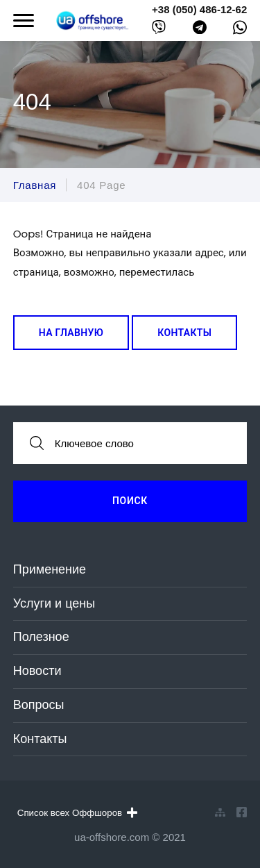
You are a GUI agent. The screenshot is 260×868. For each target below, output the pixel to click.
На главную (71, 333)
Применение (50, 569)
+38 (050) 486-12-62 (199, 9)
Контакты (184, 333)
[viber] (159, 30)
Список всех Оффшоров (77, 812)
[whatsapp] (240, 31)
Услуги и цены (54, 603)
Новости (37, 671)
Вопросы (39, 705)
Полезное (41, 637)
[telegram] (200, 30)
